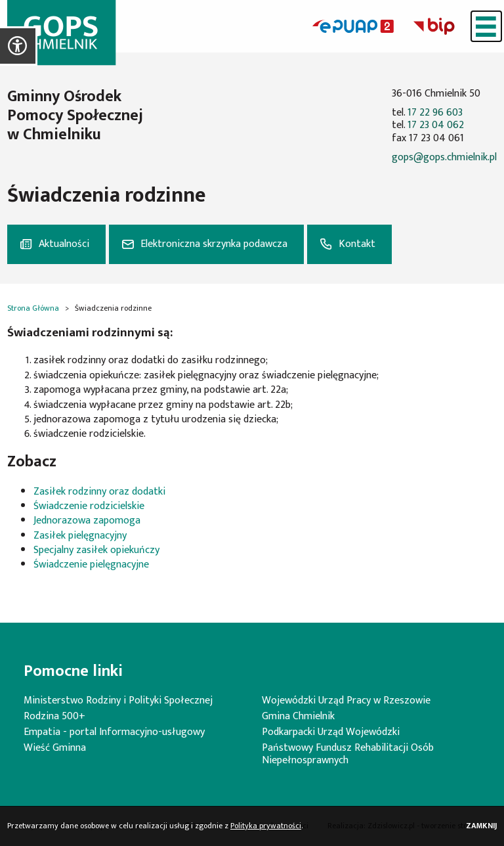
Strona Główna (33, 308)
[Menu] (486, 26)
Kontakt (357, 244)
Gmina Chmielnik (298, 716)
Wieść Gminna (55, 748)
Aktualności (64, 244)
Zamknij (481, 826)
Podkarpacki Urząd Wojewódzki (331, 732)
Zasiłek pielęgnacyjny (80, 536)
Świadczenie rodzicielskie (89, 506)
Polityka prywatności (266, 826)
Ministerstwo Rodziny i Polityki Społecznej (118, 701)
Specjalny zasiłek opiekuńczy (96, 550)
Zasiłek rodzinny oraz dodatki (99, 492)
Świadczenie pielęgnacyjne (91, 565)
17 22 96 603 (435, 113)
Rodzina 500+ (54, 716)
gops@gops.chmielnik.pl (444, 157)
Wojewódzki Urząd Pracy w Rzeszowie (346, 701)
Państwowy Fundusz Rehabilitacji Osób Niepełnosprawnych (348, 754)
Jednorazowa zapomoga (87, 521)
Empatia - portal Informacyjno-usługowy (114, 732)
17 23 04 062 (436, 125)
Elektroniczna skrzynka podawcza (214, 244)
